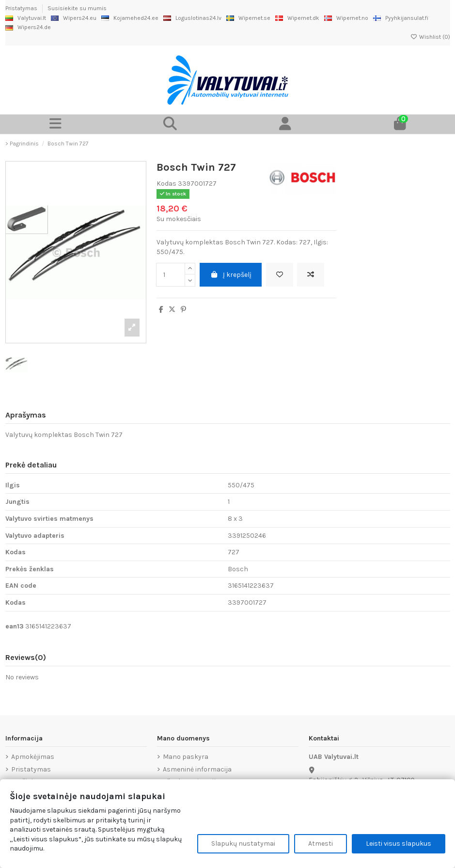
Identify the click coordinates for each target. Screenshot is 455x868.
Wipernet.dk (297, 18)
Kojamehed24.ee (130, 18)
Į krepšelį (231, 275)
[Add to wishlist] (280, 275)
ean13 (15, 626)
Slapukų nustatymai (243, 844)
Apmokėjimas (33, 757)
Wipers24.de (28, 27)
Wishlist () (430, 37)
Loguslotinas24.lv (192, 18)
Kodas (166, 184)
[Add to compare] (311, 275)
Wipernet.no (346, 18)
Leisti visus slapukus (399, 844)
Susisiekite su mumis (77, 8)
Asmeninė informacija (197, 769)
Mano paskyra (186, 757)
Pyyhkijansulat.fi (401, 18)
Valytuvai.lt (26, 18)
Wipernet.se (248, 18)
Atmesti (321, 844)
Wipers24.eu (74, 18)
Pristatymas (22, 8)
